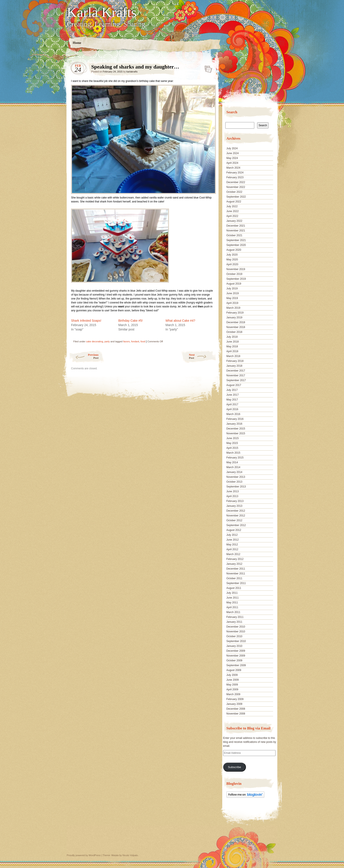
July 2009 (232, 675)
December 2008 (236, 709)
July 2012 (232, 535)
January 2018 (234, 366)
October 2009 (234, 660)
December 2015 (236, 429)
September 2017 (236, 380)
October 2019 (234, 274)
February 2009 (235, 699)
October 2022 (234, 192)
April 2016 (232, 409)
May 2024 (232, 158)
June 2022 (233, 211)
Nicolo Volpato (130, 855)
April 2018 (232, 351)
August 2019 (234, 284)
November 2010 (236, 632)
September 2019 (236, 279)
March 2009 (233, 694)
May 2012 (232, 545)
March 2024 (233, 168)
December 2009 (236, 651)
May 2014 (232, 462)
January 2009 (234, 704)
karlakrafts (132, 72)
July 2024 (232, 148)
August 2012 (234, 530)
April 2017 (232, 404)
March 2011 (233, 612)
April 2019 (232, 303)
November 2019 (236, 269)
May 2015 (232, 443)
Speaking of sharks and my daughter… (207, 68)
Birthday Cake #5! (130, 321)
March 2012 (233, 554)
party (107, 341)
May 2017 (232, 400)
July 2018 (232, 337)
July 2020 (232, 255)
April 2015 (232, 448)
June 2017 (233, 395)
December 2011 (236, 569)
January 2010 (234, 646)
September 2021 (236, 240)
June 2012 (233, 540)
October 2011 (234, 578)
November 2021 (236, 231)
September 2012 (236, 525)
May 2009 (232, 685)
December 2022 (236, 182)
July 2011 (232, 593)
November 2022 (236, 187)
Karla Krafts (102, 12)
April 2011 (232, 607)
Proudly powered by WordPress (84, 855)
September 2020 (236, 245)
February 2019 (235, 313)
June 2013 (233, 491)
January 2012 (234, 564)
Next (203, 356)
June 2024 (233, 153)
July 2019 (232, 289)
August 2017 (234, 385)
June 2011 (233, 598)
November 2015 (236, 433)
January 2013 (234, 506)
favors (127, 341)
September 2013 (236, 487)
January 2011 (234, 622)
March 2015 (233, 453)
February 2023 (235, 177)
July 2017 (232, 390)
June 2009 (233, 680)
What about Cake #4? (180, 321)
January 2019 (234, 318)
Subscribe (235, 767)
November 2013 (236, 477)
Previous (84, 356)
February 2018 (235, 361)
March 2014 (233, 467)
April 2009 (232, 689)
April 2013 (232, 496)
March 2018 (233, 356)
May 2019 (232, 298)
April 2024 (232, 163)
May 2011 (232, 603)
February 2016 (235, 419)
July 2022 (232, 206)
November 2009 (236, 656)
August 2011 (234, 588)
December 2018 (236, 322)
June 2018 (233, 342)
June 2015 (233, 438)
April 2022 (232, 216)
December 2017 (236, 371)
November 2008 (236, 714)
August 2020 (234, 250)
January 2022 (234, 221)
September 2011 (236, 583)
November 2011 (236, 574)
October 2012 (234, 520)
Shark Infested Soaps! (86, 321)
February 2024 (235, 173)
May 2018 (232, 346)
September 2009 (236, 665)
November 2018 (236, 327)
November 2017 (236, 375)
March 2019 (233, 308)
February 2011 (235, 617)
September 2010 (236, 641)
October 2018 (234, 332)
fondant (135, 341)
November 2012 (236, 516)
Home (77, 43)
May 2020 (232, 260)
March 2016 (233, 414)
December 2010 (236, 627)
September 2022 (236, 197)
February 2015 (235, 458)
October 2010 (234, 636)
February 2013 (235, 501)
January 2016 (234, 424)
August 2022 (234, 202)
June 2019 (233, 293)
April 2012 (232, 549)
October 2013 (234, 482)
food (143, 341)
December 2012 (236, 511)
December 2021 (236, 226)
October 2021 (234, 235)
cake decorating (95, 341)
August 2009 (234, 670)
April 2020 (232, 264)
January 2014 (234, 472)
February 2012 (235, 559)
